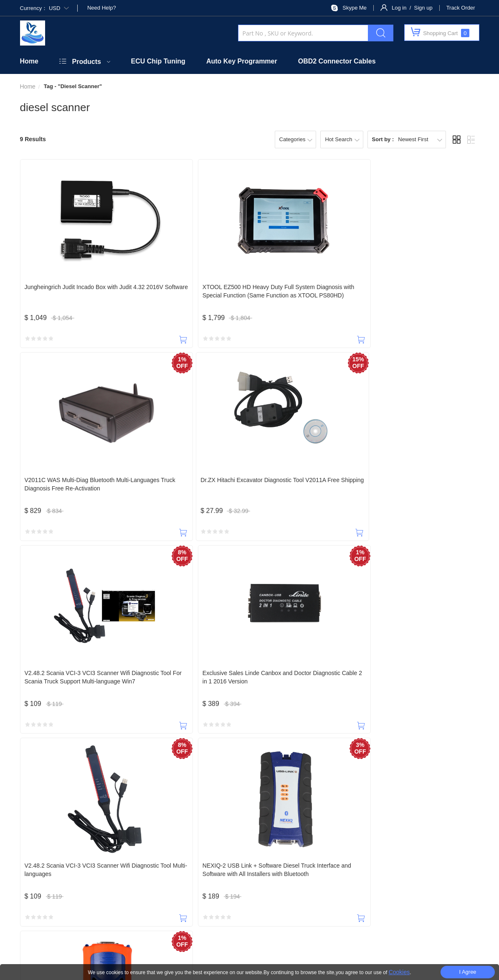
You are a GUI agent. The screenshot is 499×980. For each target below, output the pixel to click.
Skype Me (355, 8)
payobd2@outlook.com (228, 827)
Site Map (376, 947)
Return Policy (349, 863)
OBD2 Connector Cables (337, 61)
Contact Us (110, 863)
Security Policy (204, 863)
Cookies (399, 972)
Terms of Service (441, 863)
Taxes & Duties (253, 863)
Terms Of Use (337, 947)
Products (87, 62)
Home (29, 61)
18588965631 (41, 827)
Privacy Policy (395, 863)
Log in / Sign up (412, 8)
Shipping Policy (302, 863)
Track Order (461, 8)
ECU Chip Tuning (158, 61)
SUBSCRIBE (341, 884)
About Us (74, 863)
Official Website (155, 863)
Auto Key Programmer (242, 61)
